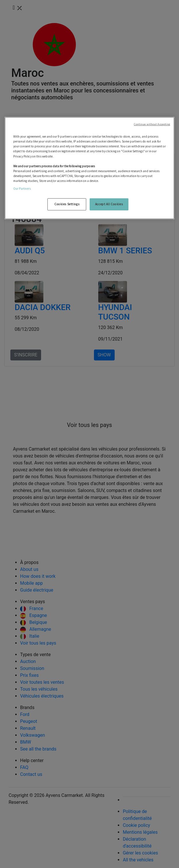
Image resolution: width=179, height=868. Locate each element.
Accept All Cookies (109, 204)
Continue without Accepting (152, 124)
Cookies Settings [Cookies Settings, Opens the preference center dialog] (67, 204)
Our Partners (22, 189)
